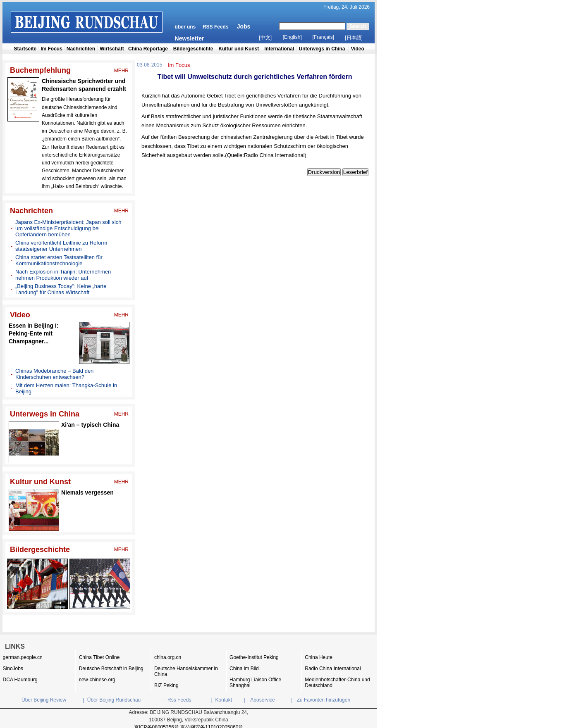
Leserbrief (355, 172)
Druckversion (324, 172)
